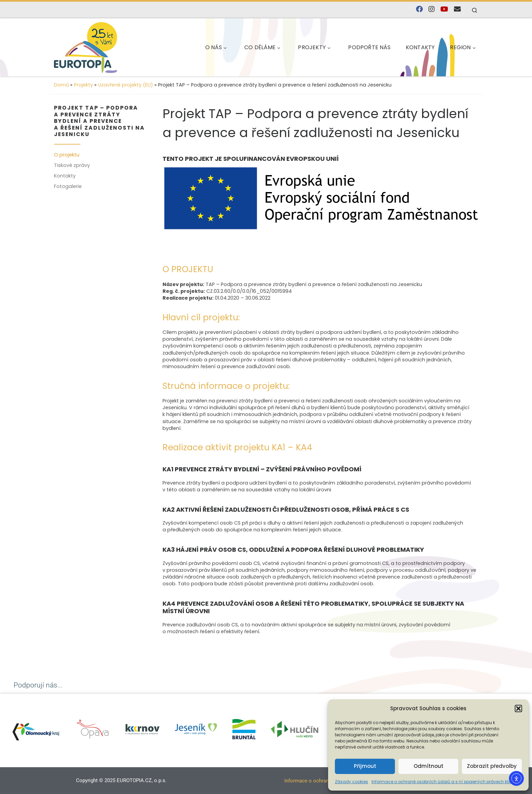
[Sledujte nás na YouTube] (444, 9)
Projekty (83, 85)
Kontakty (65, 176)
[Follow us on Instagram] (432, 9)
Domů (61, 85)
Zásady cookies (351, 782)
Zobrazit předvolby (492, 766)
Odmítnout (429, 766)
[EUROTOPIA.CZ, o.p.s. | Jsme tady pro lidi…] (102, 46)
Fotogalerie (68, 186)
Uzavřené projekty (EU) (126, 85)
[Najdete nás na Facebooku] (419, 9)
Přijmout (365, 766)
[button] (518, 708)
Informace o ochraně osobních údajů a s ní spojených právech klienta (445, 782)
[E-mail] (457, 9)
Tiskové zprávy (72, 165)
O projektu (67, 155)
